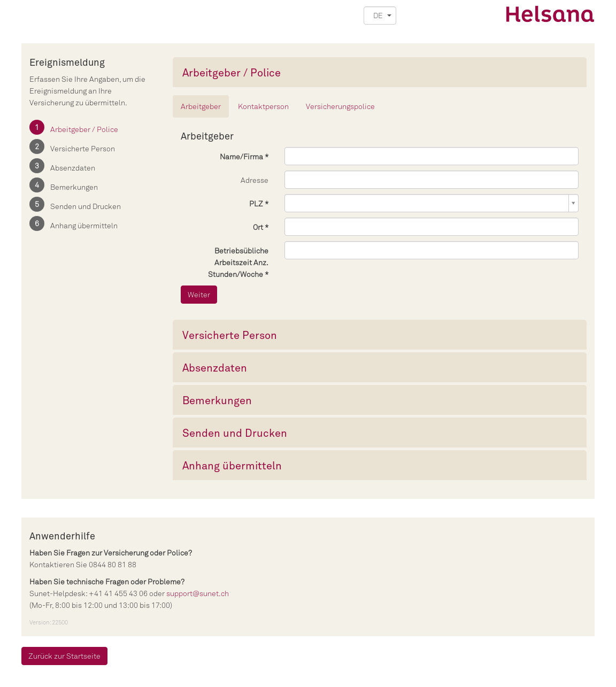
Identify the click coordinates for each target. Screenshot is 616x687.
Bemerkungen (74, 187)
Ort (258, 227)
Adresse (255, 180)
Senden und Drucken (86, 206)
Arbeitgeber (201, 106)
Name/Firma (241, 156)
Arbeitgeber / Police (84, 129)
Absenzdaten (73, 168)
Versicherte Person (83, 148)
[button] (380, 16)
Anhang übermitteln (84, 225)
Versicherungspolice (340, 106)
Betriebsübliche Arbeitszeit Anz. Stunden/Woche (238, 262)
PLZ (257, 203)
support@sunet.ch (198, 593)
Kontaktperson (263, 106)
